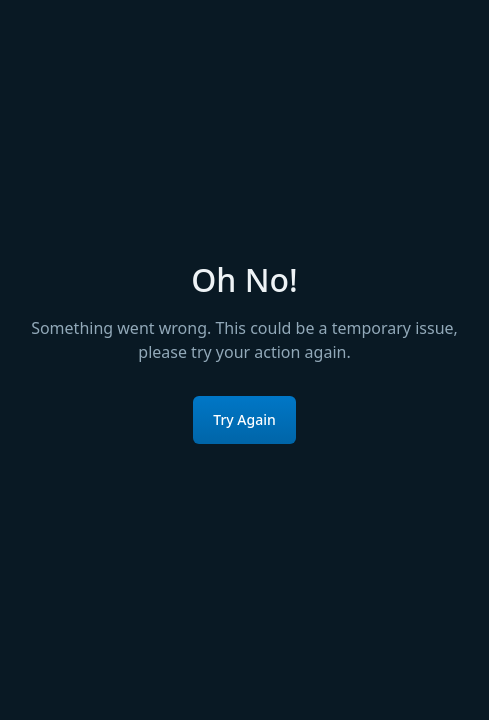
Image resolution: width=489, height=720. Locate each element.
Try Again (244, 419)
